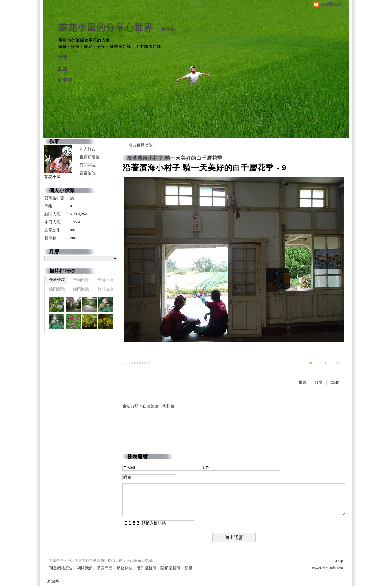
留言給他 (88, 173)
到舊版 (168, 29)
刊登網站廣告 (61, 568)
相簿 (63, 69)
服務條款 (125, 568)
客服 (188, 568)
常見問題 (105, 568)
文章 (63, 58)
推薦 (303, 382)
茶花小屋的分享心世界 (106, 27)
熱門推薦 (105, 289)
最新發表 (57, 280)
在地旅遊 (150, 406)
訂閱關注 (88, 165)
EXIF (335, 382)
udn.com (337, 568)
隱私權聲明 (170, 568)
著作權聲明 (147, 568)
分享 (318, 382)
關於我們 (85, 568)
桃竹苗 (168, 406)
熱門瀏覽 (57, 289)
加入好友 (88, 149)
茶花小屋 (52, 177)
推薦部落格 (90, 157)
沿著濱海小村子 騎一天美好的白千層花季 (175, 158)
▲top (339, 561)
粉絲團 (53, 581)
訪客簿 (65, 80)
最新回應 (81, 280)
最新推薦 (105, 280)
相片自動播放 (141, 145)
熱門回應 (81, 289)
